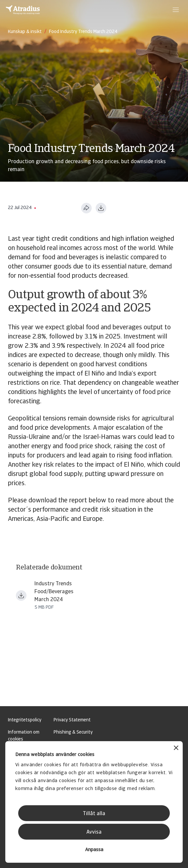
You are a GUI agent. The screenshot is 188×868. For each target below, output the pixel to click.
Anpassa (94, 850)
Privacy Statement (72, 720)
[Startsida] (23, 10)
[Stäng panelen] (176, 749)
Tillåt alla (94, 814)
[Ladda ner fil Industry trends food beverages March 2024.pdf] (21, 596)
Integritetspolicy (25, 720)
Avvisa (94, 832)
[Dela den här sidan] (86, 208)
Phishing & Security (73, 732)
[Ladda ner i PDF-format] (101, 208)
